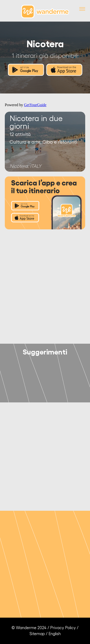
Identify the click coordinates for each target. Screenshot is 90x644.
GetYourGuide (35, 105)
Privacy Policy (63, 628)
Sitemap (37, 634)
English (55, 634)
